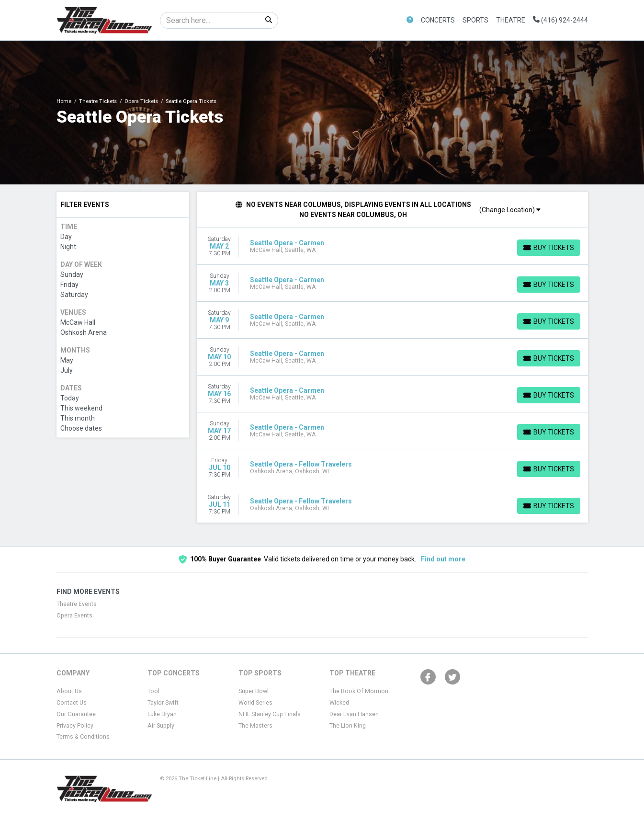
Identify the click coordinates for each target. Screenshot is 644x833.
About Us (69, 691)
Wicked (339, 703)
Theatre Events (77, 604)
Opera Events (74, 616)
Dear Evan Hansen (354, 714)
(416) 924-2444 (560, 20)
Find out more (443, 559)
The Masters (255, 726)
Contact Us (72, 703)
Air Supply (161, 726)
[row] (392, 246)
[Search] (210, 20)
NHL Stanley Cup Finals (270, 714)
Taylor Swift (163, 703)
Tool (153, 691)
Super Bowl (254, 691)
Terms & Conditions (83, 737)
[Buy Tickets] (549, 248)
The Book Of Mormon (359, 691)
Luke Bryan (162, 714)
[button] (410, 20)
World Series (255, 703)
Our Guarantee (76, 714)
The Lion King (348, 726)
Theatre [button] (511, 20)
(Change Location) (510, 210)
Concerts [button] (438, 20)
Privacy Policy (75, 726)
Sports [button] (475, 20)
